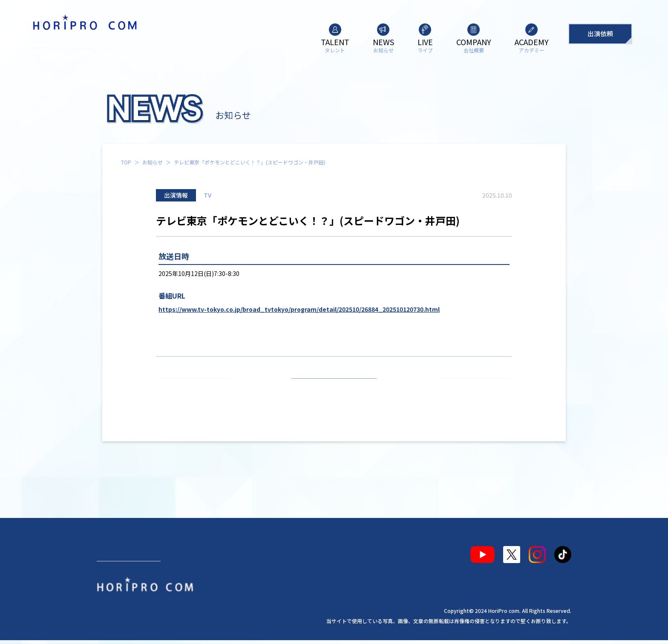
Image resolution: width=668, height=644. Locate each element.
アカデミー (305, 551)
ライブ (209, 551)
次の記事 (470, 388)
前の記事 (198, 388)
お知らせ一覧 (334, 388)
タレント (117, 551)
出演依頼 (600, 33)
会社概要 (254, 551)
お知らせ (153, 162)
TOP (126, 162)
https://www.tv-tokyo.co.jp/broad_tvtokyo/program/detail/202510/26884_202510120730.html (299, 309)
